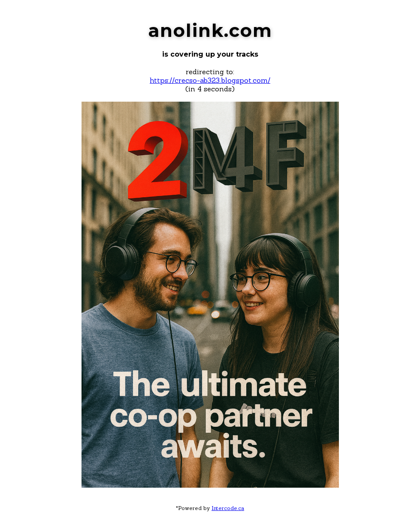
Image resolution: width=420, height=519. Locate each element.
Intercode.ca (228, 508)
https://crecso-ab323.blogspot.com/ (210, 80)
